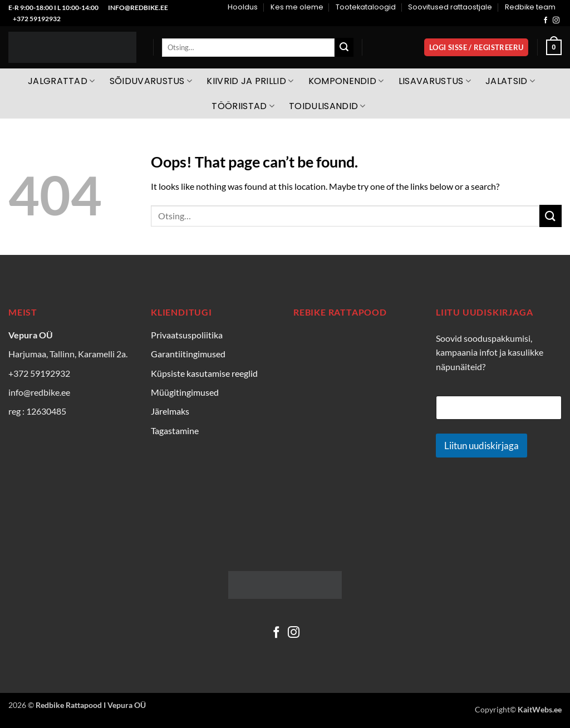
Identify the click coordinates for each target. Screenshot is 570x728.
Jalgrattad (62, 81)
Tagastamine (175, 431)
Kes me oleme (297, 7)
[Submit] (344, 47)
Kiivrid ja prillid (250, 81)
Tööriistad (243, 106)
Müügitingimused (185, 392)
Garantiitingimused (188, 354)
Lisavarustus (435, 81)
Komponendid (346, 81)
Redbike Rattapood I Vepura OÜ (91, 705)
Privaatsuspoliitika (187, 335)
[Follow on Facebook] (546, 21)
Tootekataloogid (366, 7)
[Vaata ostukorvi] (554, 47)
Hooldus (243, 7)
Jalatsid (510, 81)
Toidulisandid (327, 106)
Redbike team (530, 7)
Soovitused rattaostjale (450, 7)
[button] (476, 48)
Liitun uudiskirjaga (481, 446)
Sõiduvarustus (151, 81)
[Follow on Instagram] (556, 21)
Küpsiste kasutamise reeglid (204, 373)
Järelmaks (170, 411)
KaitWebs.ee (540, 709)
